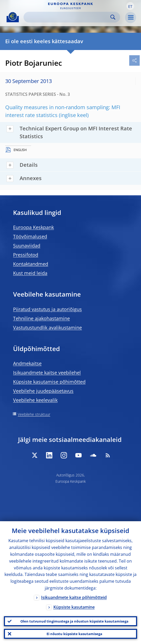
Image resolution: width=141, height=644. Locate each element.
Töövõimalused (30, 236)
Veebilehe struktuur (34, 414)
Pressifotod (26, 255)
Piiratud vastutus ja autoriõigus (47, 309)
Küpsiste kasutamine (74, 607)
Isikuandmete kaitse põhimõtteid (74, 597)
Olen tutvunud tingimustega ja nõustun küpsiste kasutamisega (74, 621)
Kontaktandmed (31, 264)
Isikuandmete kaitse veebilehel (47, 373)
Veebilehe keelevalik (35, 400)
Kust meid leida (30, 273)
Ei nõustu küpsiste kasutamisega (74, 634)
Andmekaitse (27, 363)
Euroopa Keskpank (33, 227)
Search (113, 17)
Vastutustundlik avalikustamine (47, 327)
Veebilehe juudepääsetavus (43, 391)
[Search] (68, 17)
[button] (130, 6)
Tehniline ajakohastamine (41, 318)
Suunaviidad (27, 246)
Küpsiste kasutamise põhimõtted (49, 382)
